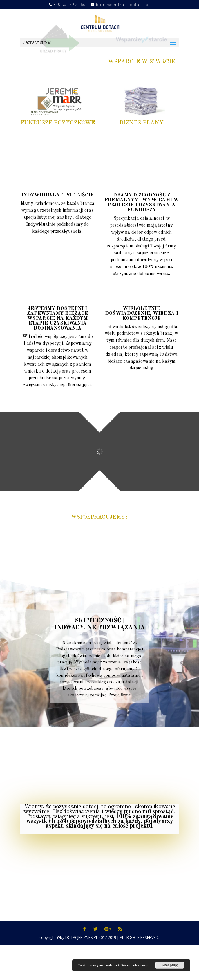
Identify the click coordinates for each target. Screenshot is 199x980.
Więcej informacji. (135, 965)
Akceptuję (170, 965)
